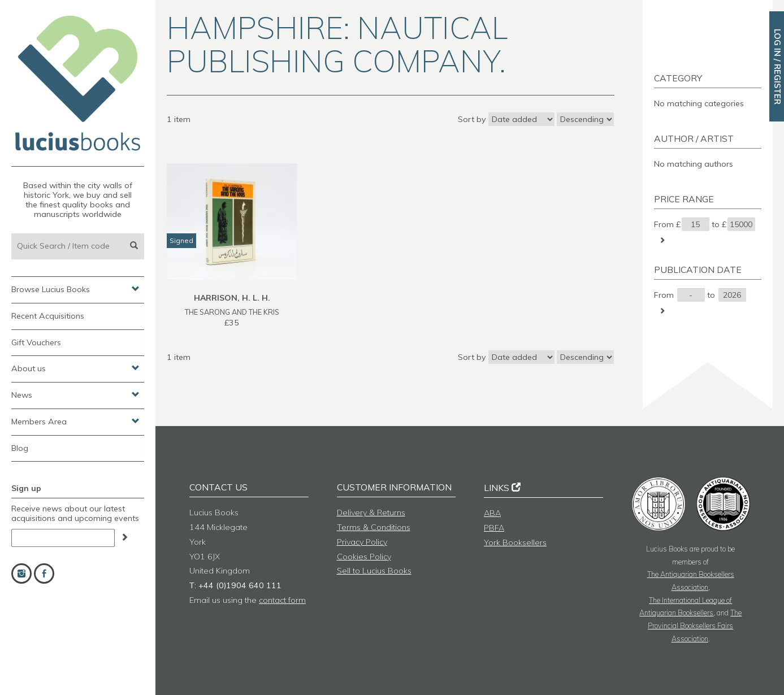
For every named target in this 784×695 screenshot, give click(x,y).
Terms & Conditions (374, 527)
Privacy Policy (362, 542)
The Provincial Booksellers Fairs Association (695, 625)
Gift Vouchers (36, 342)
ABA (492, 513)
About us (75, 368)
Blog (20, 448)
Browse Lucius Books (75, 289)
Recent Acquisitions (48, 316)
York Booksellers (515, 542)
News (75, 394)
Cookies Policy (364, 557)
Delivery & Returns (371, 512)
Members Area (75, 421)
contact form (282, 600)
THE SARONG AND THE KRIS (232, 312)
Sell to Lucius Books (374, 571)
